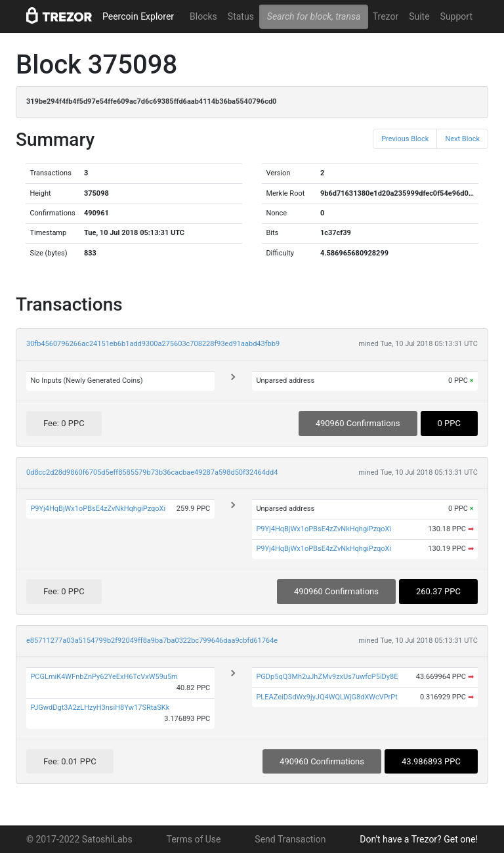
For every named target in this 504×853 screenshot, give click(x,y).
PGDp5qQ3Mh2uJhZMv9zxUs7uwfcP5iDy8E (327, 677)
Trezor (386, 16)
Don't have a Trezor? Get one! (419, 839)
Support (456, 16)
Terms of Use (194, 839)
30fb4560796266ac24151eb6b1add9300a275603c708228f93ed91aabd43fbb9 (153, 344)
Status (241, 16)
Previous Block (405, 139)
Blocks (203, 16)
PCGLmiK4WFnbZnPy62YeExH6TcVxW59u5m (104, 677)
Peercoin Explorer (138, 16)
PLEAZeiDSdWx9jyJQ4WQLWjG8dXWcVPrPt (327, 697)
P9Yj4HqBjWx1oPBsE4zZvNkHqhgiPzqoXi (98, 509)
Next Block (462, 139)
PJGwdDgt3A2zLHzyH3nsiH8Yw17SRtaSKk (100, 708)
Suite (419, 16)
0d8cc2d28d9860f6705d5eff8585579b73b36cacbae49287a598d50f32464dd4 (152, 472)
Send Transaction (290, 839)
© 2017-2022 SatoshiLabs (79, 839)
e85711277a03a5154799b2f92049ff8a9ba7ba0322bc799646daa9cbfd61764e (152, 641)
